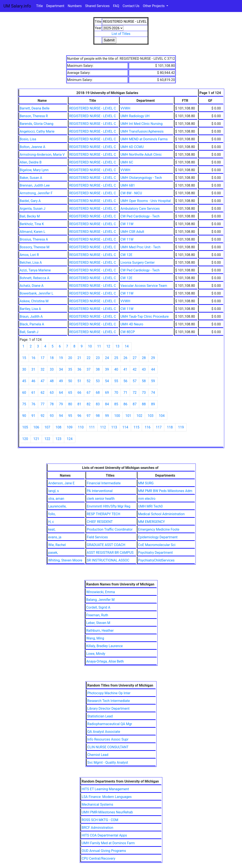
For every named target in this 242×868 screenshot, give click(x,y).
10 (90, 346)
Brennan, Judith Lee (35, 185)
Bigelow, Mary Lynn (34, 170)
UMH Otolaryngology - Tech (141, 178)
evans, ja (55, 537)
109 (70, 427)
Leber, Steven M (98, 623)
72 (134, 393)
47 (43, 381)
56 (125, 381)
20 (70, 358)
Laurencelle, (57, 506)
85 (116, 404)
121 (36, 439)
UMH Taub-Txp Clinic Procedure (144, 317)
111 (92, 427)
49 (61, 381)
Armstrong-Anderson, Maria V (42, 155)
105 (25, 427)
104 (162, 416)
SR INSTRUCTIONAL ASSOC (108, 560)
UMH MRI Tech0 (150, 506)
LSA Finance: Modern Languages (107, 797)
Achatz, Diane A (32, 286)
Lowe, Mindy (96, 654)
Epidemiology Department (158, 537)
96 (79, 416)
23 (98, 358)
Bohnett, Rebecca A (34, 278)
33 (52, 369)
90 (24, 416)
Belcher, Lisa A (31, 263)
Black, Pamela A (32, 324)
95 (70, 416)
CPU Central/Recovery (98, 858)
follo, (52, 514)
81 (79, 404)
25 (116, 358)
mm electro (147, 499)
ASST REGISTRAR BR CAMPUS (110, 553)
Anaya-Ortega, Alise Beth (105, 661)
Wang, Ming (95, 638)
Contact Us (131, 6)
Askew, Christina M (34, 301)
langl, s (54, 491)
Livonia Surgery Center (137, 263)
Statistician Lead (100, 716)
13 (118, 346)
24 (107, 358)
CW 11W (127, 224)
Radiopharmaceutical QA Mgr (110, 724)
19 (61, 358)
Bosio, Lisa (28, 139)
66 (79, 393)
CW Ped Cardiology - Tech (140, 216)
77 (43, 404)
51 (79, 381)
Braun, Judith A (31, 317)
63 (52, 393)
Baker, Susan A (31, 178)
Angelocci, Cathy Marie (37, 131)
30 (24, 369)
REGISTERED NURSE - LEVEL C (93, 108)
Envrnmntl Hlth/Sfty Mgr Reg (108, 506)
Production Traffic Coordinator (110, 529)
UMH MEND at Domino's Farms (144, 139)
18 (52, 358)
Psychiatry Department (155, 553)
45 (24, 381)
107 (47, 427)
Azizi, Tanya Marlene (35, 270)
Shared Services (97, 6)
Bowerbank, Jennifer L (37, 293)
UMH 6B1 (128, 185)
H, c (51, 522)
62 (43, 393)
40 (116, 369)
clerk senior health (101, 499)
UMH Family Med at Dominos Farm (108, 843)
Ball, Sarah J (29, 332)
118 (170, 427)
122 (47, 439)
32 (43, 369)
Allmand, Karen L (33, 232)
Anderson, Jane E (61, 483)
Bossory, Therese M (35, 247)
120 (25, 439)
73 (144, 393)
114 (125, 427)
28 (144, 358)
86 (125, 404)
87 (134, 404)
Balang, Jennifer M (100, 600)
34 (61, 369)
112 (103, 427)
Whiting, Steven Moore (65, 560)
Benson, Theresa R (34, 116)
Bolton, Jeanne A (33, 147)
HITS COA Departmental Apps (104, 835)
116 (147, 427)
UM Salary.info (17, 6)
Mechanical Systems (97, 804)
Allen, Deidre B (31, 162)
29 (153, 358)
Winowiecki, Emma (101, 592)
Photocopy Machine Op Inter (109, 693)
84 (107, 404)
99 (107, 416)
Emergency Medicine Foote (159, 529)
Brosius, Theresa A (34, 239)
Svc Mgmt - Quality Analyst (108, 762)
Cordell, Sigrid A (98, 607)
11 (99, 346)
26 (125, 358)
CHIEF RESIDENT (100, 522)
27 (134, 358)
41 (125, 369)
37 (89, 369)
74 (153, 393)
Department (55, 6)
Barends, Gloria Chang (37, 124)
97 (89, 416)
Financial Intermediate (104, 483)
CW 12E (126, 255)
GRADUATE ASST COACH (106, 545)
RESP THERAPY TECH (103, 514)
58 (144, 381)
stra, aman (56, 499)
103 (150, 416)
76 (33, 404)
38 (98, 369)
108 (59, 427)
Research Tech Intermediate (109, 701)
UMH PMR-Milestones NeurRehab (107, 812)
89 (153, 404)
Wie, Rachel (57, 545)
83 (98, 404)
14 (127, 346)
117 (159, 427)
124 (70, 439)
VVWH (125, 108)
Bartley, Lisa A (30, 309)
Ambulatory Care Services (140, 209)
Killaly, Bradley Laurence (105, 646)
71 (125, 393)
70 (116, 393)
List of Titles (121, 34)
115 (137, 427)
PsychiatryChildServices (156, 560)
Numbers (75, 6)
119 (181, 427)
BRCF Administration (97, 828)
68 (98, 393)
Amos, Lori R (29, 255)
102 (139, 416)
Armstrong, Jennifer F (36, 193)
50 (70, 381)
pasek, (53, 553)
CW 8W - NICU (131, 193)
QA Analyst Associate (104, 732)
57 (134, 381)
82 (89, 404)
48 (52, 381)
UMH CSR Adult (132, 232)
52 (89, 381)
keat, (52, 529)
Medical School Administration (161, 514)
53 (98, 381)
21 (79, 358)
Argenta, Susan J (33, 209)
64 (61, 393)
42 (134, 369)
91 (33, 416)
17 (43, 358)
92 (43, 416)
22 (89, 358)
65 (70, 393)
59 (153, 381)
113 (114, 427)
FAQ (116, 6)
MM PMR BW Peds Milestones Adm (165, 491)
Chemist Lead (98, 755)
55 (116, 381)
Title (40, 6)
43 (144, 369)
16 (33, 358)
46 (33, 381)
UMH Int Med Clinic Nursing (141, 124)
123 (59, 439)
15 (24, 358)
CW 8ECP (128, 332)
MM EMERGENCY (152, 522)
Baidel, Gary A (30, 201)
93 (52, 416)
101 (128, 416)
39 (107, 369)
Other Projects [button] (154, 6)
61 (33, 393)
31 (33, 369)
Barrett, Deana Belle (35, 108)
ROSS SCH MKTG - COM (100, 820)
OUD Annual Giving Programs (104, 851)
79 (61, 404)
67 (89, 393)
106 (36, 427)
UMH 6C (127, 162)
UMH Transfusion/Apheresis (142, 131)
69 (107, 393)
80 (70, 404)
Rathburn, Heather (100, 631)
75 (24, 404)
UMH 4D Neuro (132, 324)
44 (153, 369)
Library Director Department (108, 709)
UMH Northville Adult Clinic (141, 155)
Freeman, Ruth (97, 615)
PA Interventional (100, 491)
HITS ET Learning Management (105, 789)
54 (107, 381)
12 (108, 346)
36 (79, 369)
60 (24, 393)
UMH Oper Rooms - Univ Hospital (146, 201)
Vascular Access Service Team (144, 286)
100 (117, 416)
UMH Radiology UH (135, 116)
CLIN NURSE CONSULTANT (108, 747)
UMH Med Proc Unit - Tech (140, 247)
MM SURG (146, 483)
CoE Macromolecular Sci (157, 545)
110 (81, 427)
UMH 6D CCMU (132, 147)
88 (144, 404)
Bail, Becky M (30, 216)
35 (70, 369)
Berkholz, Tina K (32, 224)
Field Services (97, 537)
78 (52, 404)
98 (98, 416)
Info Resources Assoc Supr (108, 739)
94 (61, 416)
